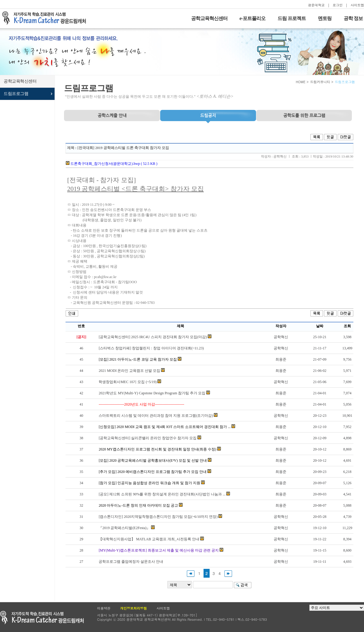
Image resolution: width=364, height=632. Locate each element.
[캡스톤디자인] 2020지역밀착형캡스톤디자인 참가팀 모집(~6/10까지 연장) (158, 517)
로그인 (338, 5)
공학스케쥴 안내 (112, 115)
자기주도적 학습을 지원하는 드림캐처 (46, 18)
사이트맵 (357, 5)
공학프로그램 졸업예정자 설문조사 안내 (131, 562)
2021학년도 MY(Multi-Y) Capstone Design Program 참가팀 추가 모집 (152, 393)
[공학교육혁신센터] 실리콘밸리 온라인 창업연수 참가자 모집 (148, 438)
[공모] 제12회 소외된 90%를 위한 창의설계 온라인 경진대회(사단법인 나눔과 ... (162, 494)
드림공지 (208, 115)
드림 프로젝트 (292, 18)
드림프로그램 (16, 94)
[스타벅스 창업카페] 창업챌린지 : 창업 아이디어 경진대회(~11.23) (151, 348)
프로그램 (304, 115)
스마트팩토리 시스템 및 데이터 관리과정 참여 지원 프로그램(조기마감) (156, 416)
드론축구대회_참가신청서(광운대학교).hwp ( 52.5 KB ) (112, 164)
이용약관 (104, 608)
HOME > (302, 82)
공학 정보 (353, 18)
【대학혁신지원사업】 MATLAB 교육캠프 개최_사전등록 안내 (149, 539)
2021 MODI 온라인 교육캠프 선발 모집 (129, 371)
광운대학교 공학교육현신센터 (42, 618)
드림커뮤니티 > (322, 82)
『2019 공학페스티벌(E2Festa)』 (124, 528)
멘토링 (325, 18)
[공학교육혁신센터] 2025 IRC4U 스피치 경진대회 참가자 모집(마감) (153, 337)
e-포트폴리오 (253, 18)
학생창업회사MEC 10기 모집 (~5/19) (128, 382)
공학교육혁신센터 (209, 18)
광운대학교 (316, 5)
